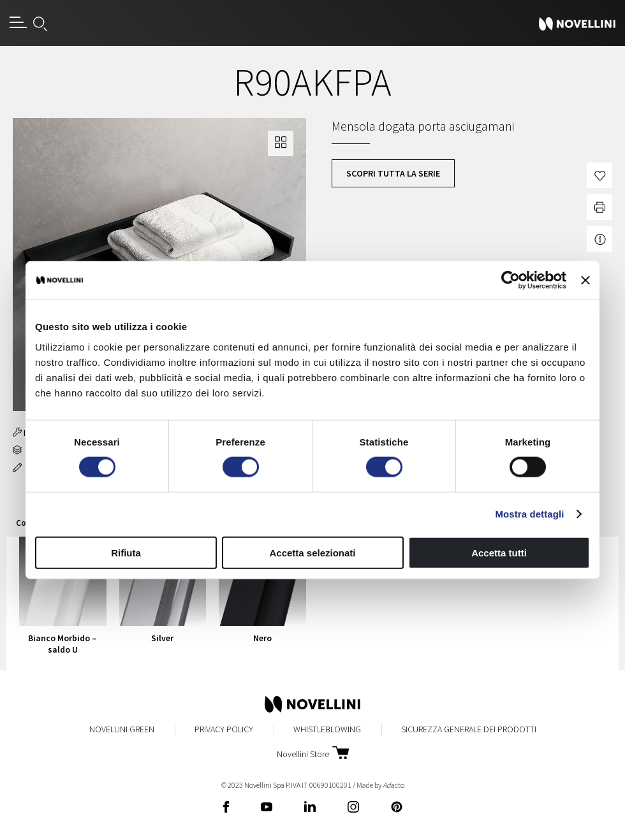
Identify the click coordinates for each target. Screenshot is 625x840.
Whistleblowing (327, 729)
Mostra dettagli (529, 514)
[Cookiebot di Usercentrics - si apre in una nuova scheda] (511, 280)
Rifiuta (126, 552)
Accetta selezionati (312, 552)
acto (393, 785)
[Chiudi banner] (585, 280)
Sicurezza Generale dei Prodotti (469, 729)
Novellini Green (122, 729)
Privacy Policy (224, 729)
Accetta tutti (499, 552)
